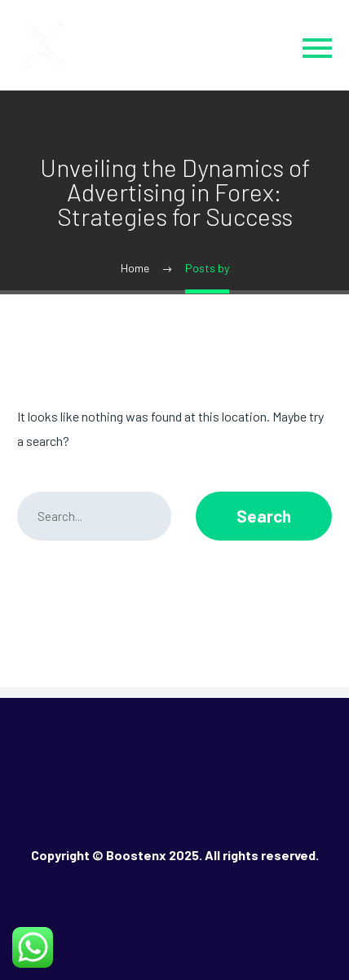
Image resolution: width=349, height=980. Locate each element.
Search (264, 516)
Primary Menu (317, 48)
